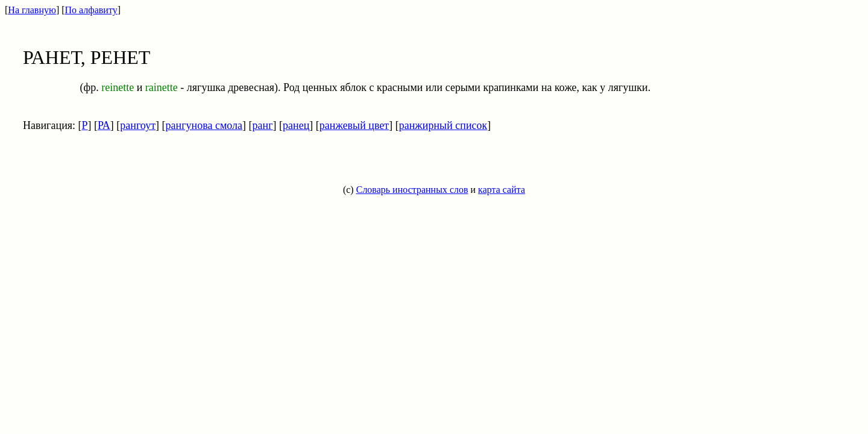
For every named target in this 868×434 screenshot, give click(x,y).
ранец (296, 125)
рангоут (138, 125)
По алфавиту (91, 10)
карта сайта (502, 190)
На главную (32, 10)
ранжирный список (443, 125)
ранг (263, 125)
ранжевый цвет (354, 125)
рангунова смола (204, 125)
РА (104, 125)
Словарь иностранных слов (412, 190)
